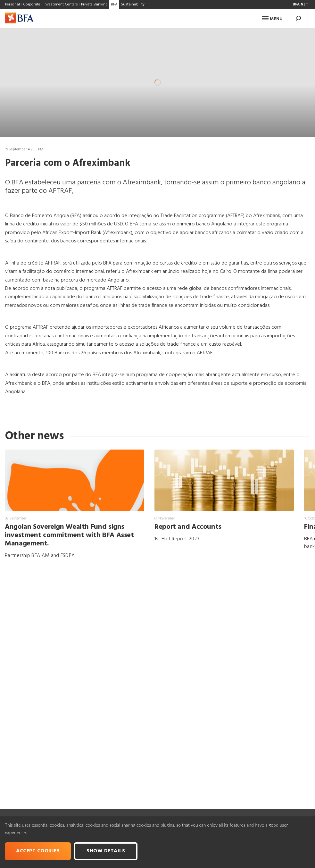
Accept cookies (38, 851)
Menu (272, 19)
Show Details (106, 851)
